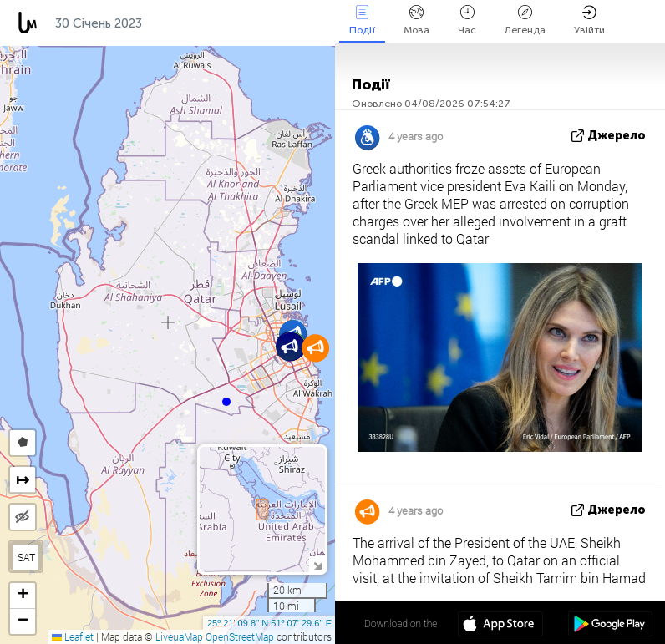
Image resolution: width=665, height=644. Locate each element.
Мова (416, 20)
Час (467, 20)
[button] (226, 402)
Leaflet (73, 636)
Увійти (589, 20)
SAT (26, 557)
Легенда (525, 20)
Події (362, 20)
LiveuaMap (179, 636)
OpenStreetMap (240, 636)
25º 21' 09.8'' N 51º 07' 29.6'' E (269, 623)
